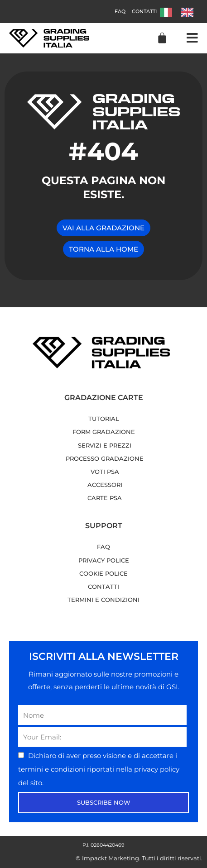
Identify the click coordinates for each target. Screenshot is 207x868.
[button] (192, 38)
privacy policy (157, 769)
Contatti (144, 11)
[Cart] (162, 38)
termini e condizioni (53, 769)
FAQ (120, 11)
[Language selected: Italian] (181, 12)
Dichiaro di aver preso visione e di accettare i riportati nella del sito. (99, 769)
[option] (190, 12)
